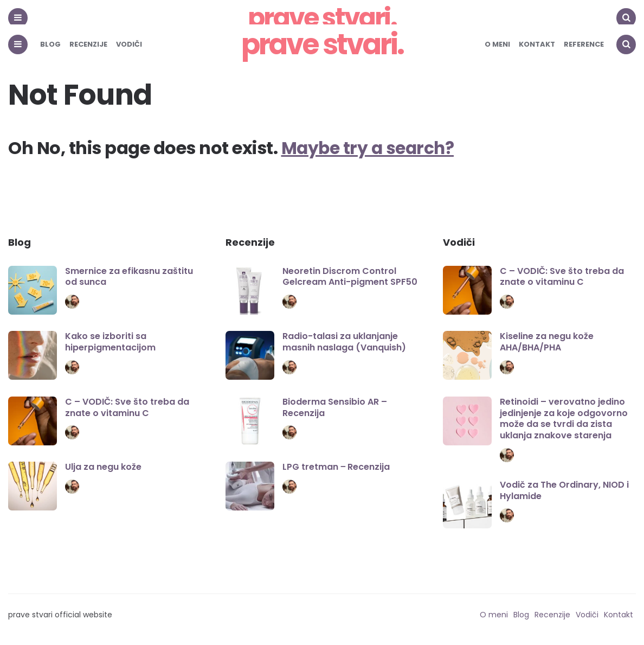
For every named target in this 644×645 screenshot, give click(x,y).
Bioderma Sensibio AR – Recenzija (335, 407)
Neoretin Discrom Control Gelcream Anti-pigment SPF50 (350, 277)
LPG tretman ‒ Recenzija (336, 467)
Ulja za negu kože (103, 467)
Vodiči (129, 44)
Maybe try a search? (370, 148)
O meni (497, 44)
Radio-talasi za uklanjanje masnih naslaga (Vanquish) (344, 342)
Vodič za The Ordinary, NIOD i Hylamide (564, 490)
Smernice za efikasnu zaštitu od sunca (129, 277)
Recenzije (88, 44)
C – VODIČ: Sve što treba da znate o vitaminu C (127, 407)
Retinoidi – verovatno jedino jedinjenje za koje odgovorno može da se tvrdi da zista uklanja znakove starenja (564, 419)
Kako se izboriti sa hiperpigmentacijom (110, 342)
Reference (584, 44)
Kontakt (537, 44)
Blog (50, 44)
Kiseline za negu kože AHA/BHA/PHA (547, 342)
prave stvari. (322, 44)
